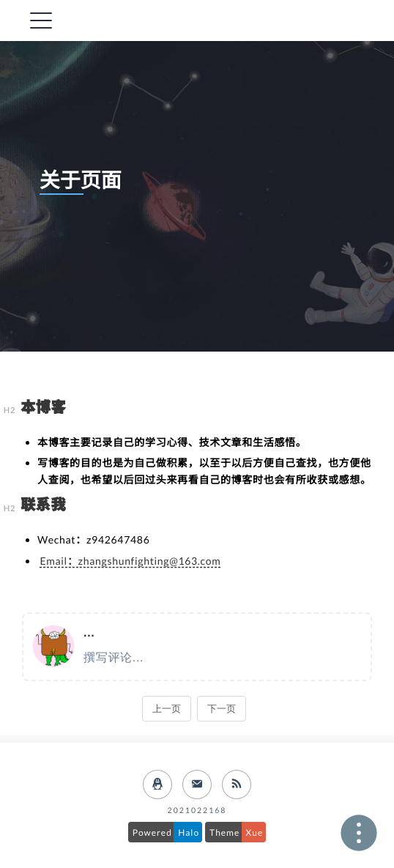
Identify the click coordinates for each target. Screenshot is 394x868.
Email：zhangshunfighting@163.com (131, 561)
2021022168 (197, 811)
